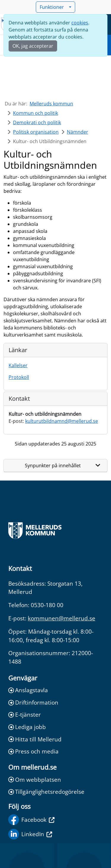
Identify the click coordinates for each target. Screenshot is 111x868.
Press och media (33, 751)
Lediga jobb (27, 727)
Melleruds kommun (51, 104)
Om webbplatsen (35, 780)
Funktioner (54, 7)
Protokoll (19, 377)
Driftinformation (33, 702)
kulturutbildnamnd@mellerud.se (62, 421)
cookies (80, 23)
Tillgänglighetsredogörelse (46, 792)
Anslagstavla (28, 690)
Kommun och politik (36, 113)
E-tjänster (25, 714)
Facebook (31, 820)
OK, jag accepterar (33, 46)
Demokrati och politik (37, 122)
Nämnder (78, 132)
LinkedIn (30, 834)
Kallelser (18, 365)
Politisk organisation (36, 132)
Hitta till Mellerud (35, 739)
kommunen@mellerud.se (62, 618)
